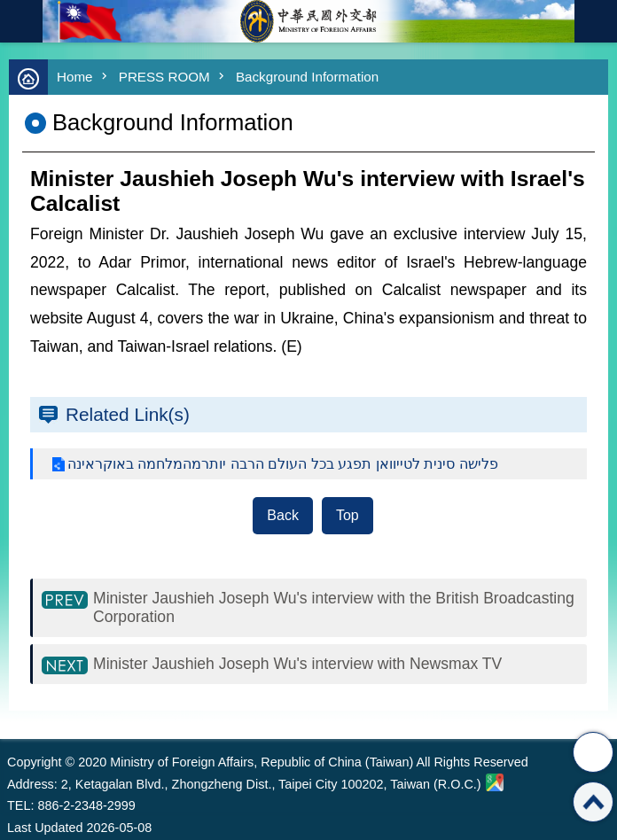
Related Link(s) (128, 414)
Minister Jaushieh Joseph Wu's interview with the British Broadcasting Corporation (334, 607)
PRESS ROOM (164, 77)
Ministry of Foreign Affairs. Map (495, 782)
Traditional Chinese (596, 21)
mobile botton (21, 21)
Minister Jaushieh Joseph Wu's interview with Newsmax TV (297, 664)
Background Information (307, 77)
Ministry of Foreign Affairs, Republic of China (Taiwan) (308, 21)
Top (348, 515)
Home (75, 77)
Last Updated (45, 828)
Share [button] (593, 752)
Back (283, 515)
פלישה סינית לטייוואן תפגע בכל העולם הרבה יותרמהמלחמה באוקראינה (283, 464)
